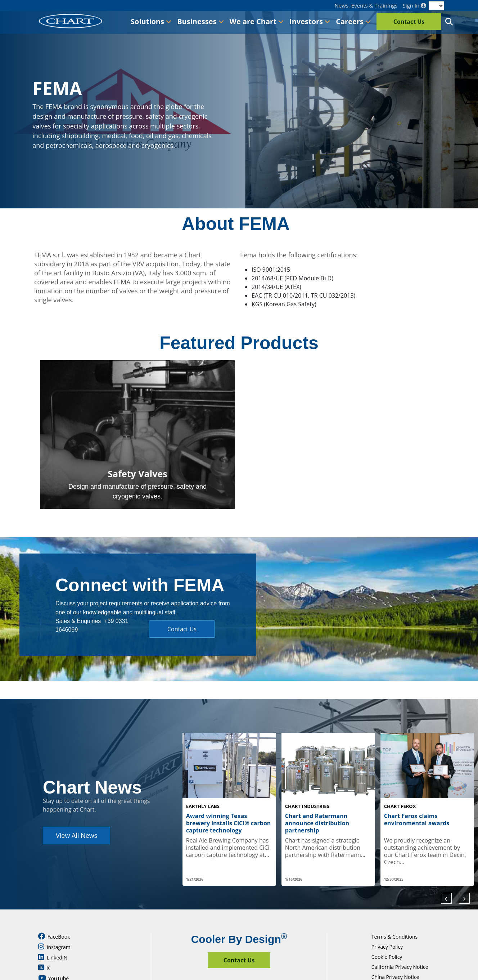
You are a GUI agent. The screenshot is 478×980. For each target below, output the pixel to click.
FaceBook (54, 936)
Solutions (151, 21)
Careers (353, 21)
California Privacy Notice (400, 967)
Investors (310, 21)
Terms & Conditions (395, 937)
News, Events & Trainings (366, 6)
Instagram (54, 947)
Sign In (414, 6)
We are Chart (257, 21)
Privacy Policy (387, 947)
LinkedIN (53, 957)
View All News (76, 835)
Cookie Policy (387, 957)
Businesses (200, 21)
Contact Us (409, 22)
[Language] (436, 6)
